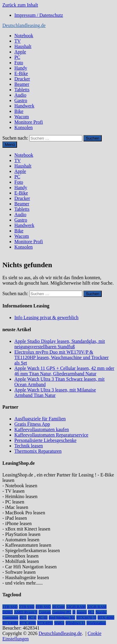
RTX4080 (10, 623)
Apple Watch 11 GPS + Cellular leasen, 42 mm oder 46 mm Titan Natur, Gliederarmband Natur (64, 371)
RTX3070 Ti (86, 617)
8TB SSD (43, 607)
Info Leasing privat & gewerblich (46, 317)
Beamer (22, 84)
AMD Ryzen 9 (26, 612)
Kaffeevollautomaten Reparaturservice (51, 435)
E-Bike (21, 73)
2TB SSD (26, 607)
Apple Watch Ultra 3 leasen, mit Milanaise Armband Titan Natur (55, 393)
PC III (43, 617)
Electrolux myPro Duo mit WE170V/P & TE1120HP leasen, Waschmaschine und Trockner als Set (61, 357)
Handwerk (24, 106)
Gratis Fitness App (32, 424)
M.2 (91, 612)
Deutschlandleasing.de (24, 25)
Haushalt (23, 46)
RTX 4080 (106, 617)
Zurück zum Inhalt (20, 5)
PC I (23, 617)
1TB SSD (10, 607)
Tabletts (22, 90)
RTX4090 (45, 623)
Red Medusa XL (62, 617)
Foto (19, 63)
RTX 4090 (28, 623)
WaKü (59, 623)
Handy (21, 68)
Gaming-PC (62, 612)
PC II (32, 617)
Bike (19, 111)
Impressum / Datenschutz (39, 15)
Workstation (96, 623)
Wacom (22, 117)
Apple (20, 52)
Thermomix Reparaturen (38, 451)
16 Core (58, 607)
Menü (10, 145)
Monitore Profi (29, 122)
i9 (74, 612)
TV (18, 41)
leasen (82, 612)
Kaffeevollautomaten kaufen (42, 429)
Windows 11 (76, 623)
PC (17, 57)
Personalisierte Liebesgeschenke (45, 440)
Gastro (21, 100)
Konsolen (23, 127)
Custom (45, 612)
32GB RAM (76, 607)
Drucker (22, 79)
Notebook (24, 36)
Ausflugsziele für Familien (40, 419)
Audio (20, 95)
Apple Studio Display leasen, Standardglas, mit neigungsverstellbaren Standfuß (60, 344)
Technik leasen (29, 446)
